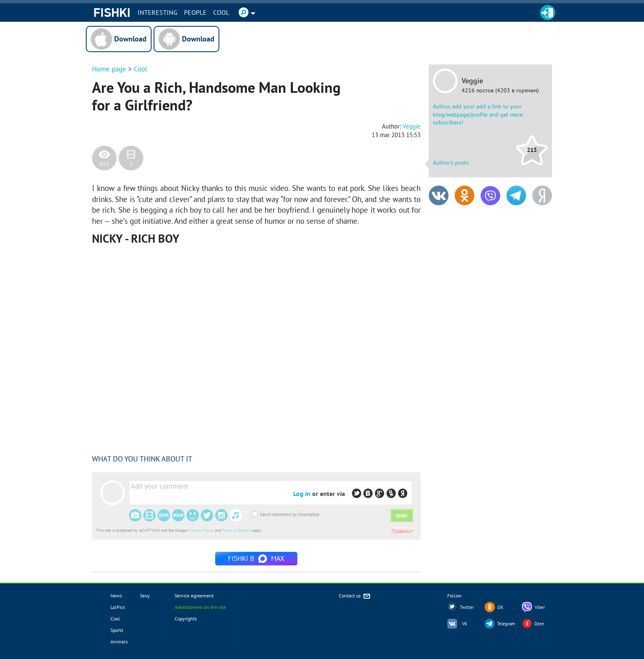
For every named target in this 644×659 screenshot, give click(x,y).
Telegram (506, 624)
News (116, 596)
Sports (117, 630)
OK (500, 607)
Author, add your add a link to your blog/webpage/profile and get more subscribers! (478, 114)
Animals (119, 642)
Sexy (145, 596)
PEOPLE (195, 12)
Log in (302, 494)
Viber (540, 607)
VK (465, 624)
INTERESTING (158, 12)
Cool (221, 12)
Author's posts (451, 163)
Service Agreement (194, 596)
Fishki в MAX (256, 558)
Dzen (539, 624)
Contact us (355, 596)
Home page (109, 69)
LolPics (118, 607)
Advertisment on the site (200, 607)
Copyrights (186, 619)
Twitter (467, 607)
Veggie (472, 81)
